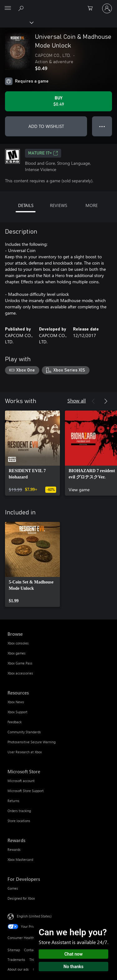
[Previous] (93, 401)
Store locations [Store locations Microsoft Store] (19, 821)
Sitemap (14, 950)
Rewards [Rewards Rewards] (14, 849)
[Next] (106, 401)
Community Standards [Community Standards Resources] (24, 732)
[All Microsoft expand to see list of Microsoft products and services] (8, 8)
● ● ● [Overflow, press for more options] (102, 126)
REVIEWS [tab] (58, 205)
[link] (32, 453)
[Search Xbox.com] (22, 8)
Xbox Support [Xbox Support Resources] (17, 712)
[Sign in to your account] (107, 8)
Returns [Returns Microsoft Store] (13, 801)
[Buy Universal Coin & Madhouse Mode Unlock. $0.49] (58, 101)
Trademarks (16, 960)
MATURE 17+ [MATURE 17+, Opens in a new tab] (43, 153)
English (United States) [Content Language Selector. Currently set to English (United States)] (34, 916)
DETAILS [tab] (26, 205)
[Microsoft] (58, 5)
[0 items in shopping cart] (92, 8)
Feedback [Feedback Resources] (15, 722)
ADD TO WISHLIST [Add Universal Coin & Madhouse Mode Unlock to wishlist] (46, 126)
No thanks (74, 967)
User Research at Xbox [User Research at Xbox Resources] (25, 752)
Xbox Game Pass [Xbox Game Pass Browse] (20, 663)
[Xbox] (16, 22)
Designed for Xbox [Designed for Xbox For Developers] (21, 898)
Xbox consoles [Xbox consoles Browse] (18, 643)
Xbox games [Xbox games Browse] (17, 653)
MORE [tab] (92, 205)
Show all (77, 400)
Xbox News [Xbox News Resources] (16, 702)
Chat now (73, 954)
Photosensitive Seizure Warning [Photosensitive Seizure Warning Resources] (32, 742)
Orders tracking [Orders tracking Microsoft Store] (19, 811)
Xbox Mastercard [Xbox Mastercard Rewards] (20, 859)
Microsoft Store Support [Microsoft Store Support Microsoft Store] (26, 791)
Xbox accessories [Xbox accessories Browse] (20, 673)
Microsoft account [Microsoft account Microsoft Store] (21, 781)
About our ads (18, 969)
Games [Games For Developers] (13, 888)
